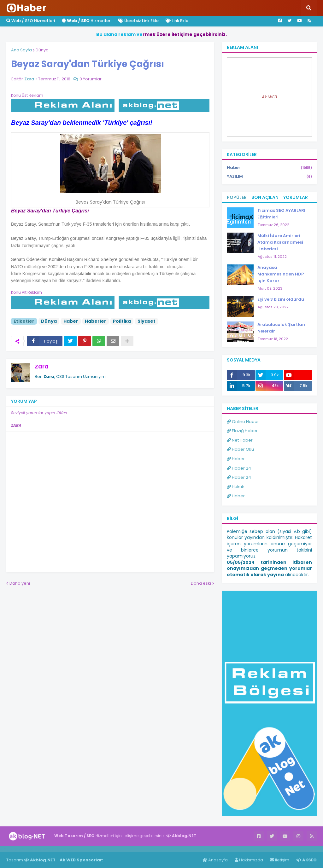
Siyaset (147, 321)
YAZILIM (269, 176)
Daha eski (201, 583)
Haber (71, 321)
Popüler (237, 197)
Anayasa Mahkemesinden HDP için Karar (281, 274)
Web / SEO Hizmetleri (31, 21)
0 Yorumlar (91, 79)
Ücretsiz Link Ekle (138, 21)
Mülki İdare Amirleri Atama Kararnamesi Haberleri (280, 242)
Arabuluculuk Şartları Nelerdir (281, 328)
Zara (42, 366)
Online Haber (243, 422)
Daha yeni (20, 583)
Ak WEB (269, 97)
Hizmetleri (87, 21)
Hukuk (235, 487)
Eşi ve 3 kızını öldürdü (281, 299)
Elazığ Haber (242, 431)
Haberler (96, 321)
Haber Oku (240, 449)
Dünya (42, 50)
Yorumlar (296, 197)
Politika (122, 321)
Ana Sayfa (21, 50)
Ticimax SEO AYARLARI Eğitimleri (281, 214)
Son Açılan (265, 197)
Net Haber (240, 440)
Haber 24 (239, 468)
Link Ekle (177, 21)
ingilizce (65, 849)
